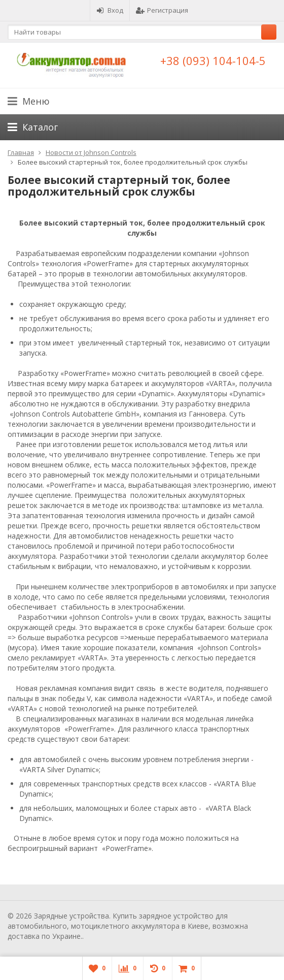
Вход (110, 10)
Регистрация (162, 10)
